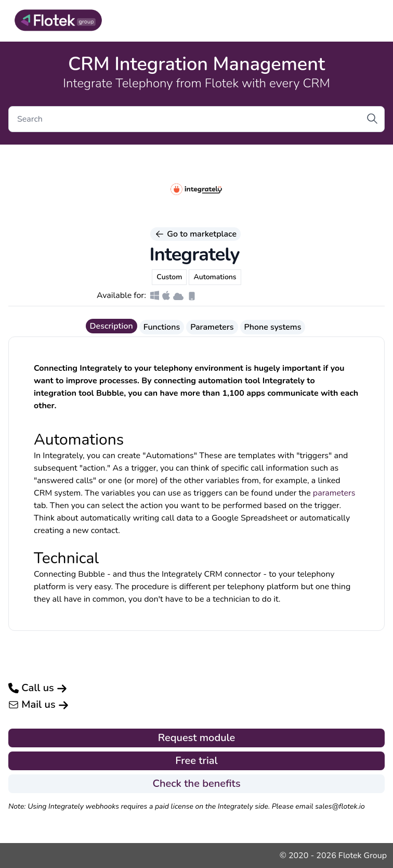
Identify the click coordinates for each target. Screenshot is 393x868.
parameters (334, 493)
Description (112, 326)
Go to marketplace (195, 234)
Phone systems (273, 327)
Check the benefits (196, 783)
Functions (162, 327)
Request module (197, 738)
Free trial (196, 761)
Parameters (212, 327)
